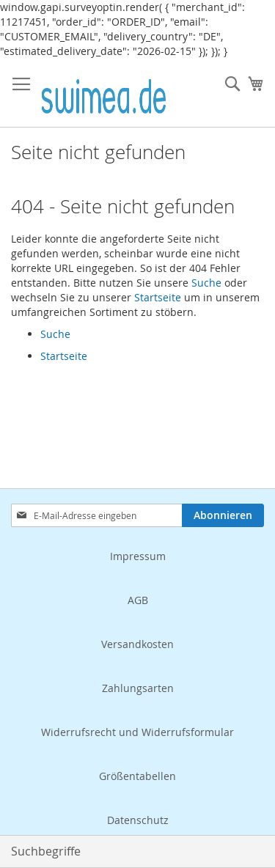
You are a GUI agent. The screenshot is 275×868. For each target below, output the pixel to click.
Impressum (138, 556)
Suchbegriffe (46, 851)
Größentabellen (137, 776)
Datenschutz (138, 820)
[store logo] (104, 93)
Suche (206, 283)
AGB (138, 600)
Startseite (158, 297)
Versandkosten (137, 644)
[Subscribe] (223, 515)
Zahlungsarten (138, 688)
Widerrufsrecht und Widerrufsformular (137, 732)
